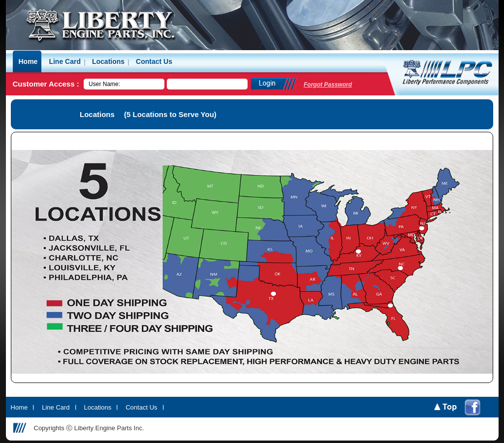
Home (19, 407)
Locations (98, 407)
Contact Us (141, 407)
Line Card (56, 407)
